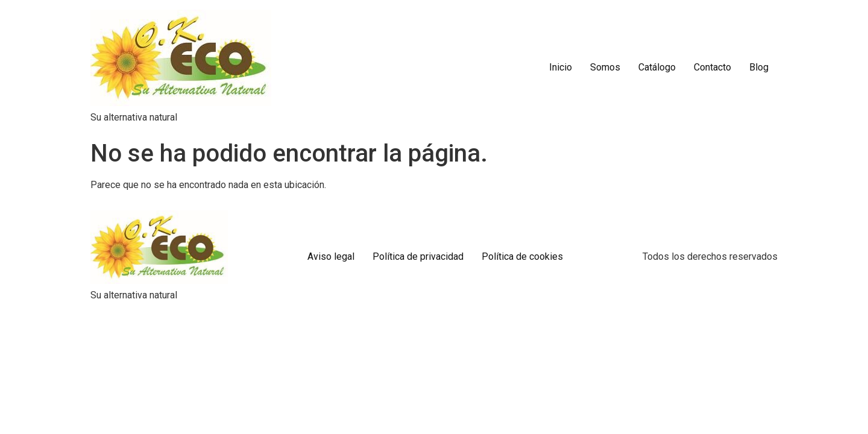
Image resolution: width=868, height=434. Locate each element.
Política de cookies (522, 256)
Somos (605, 67)
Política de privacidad (418, 256)
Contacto (712, 67)
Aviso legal (331, 256)
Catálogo (657, 67)
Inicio (561, 67)
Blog (759, 67)
